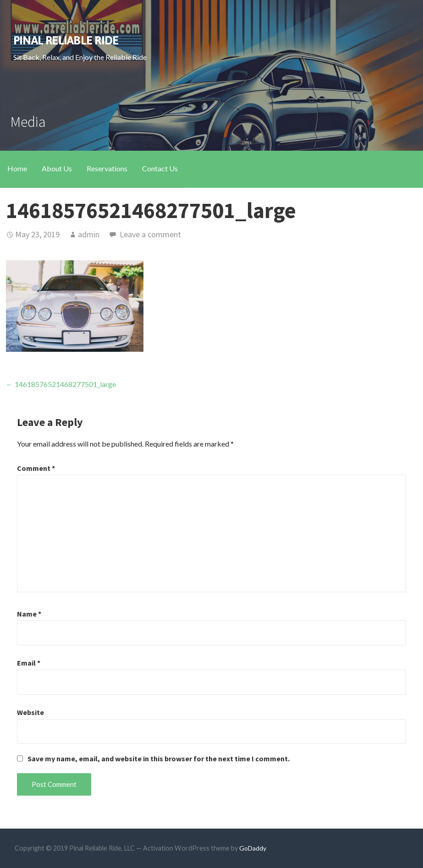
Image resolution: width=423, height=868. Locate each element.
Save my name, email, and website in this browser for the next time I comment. (159, 759)
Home (17, 168)
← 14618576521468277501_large (61, 384)
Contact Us (160, 168)
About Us (57, 168)
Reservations (107, 168)
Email (29, 663)
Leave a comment (150, 234)
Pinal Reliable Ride (66, 40)
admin (89, 234)
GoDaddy (253, 848)
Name (29, 614)
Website (30, 712)
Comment (36, 468)
